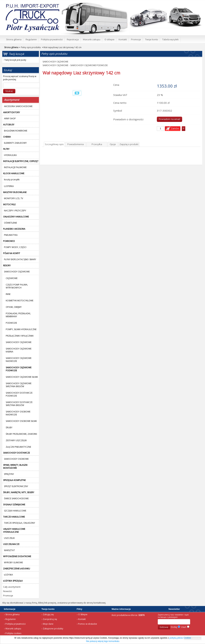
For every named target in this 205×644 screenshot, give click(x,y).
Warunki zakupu (13, 629)
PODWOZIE (11, 323)
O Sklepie (83, 614)
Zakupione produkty (53, 629)
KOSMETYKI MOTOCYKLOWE (20, 301)
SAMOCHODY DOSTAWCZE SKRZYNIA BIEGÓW (19, 404)
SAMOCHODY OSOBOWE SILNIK (21, 421)
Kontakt (82, 619)
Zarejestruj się (50, 619)
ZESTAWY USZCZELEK (16, 440)
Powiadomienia (76, 144)
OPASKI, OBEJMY (14, 307)
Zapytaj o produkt (129, 144)
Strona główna (12, 614)
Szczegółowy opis (54, 144)
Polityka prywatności (16, 624)
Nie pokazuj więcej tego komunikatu (103, 641)
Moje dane (48, 624)
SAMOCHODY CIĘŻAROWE (19, 342)
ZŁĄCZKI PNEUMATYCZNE (18, 447)
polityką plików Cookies (180, 638)
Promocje (8, 596)
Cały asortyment (12, 587)
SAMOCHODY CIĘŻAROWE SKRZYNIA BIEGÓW (19, 385)
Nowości (8, 591)
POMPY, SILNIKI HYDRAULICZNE (21, 329)
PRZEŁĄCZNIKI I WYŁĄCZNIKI (20, 336)
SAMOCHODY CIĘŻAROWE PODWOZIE (89, 65)
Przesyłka (97, 144)
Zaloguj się (48, 614)
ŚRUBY (9, 428)
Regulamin (11, 619)
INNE (8, 294)
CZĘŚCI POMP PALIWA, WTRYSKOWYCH (17, 286)
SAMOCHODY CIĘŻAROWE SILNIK (22, 377)
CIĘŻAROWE (12, 278)
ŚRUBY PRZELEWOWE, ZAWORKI (21, 434)
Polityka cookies (13, 633)
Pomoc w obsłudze (88, 624)
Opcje (113, 144)
